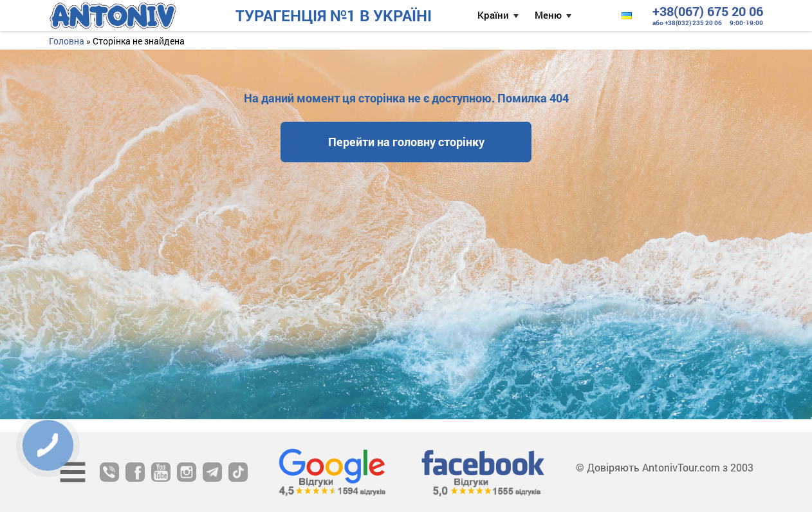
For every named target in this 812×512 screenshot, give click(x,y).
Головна (67, 41)
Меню (548, 15)
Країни (493, 15)
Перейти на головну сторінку (406, 142)
